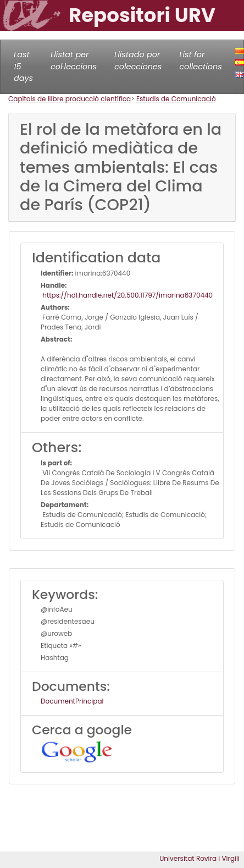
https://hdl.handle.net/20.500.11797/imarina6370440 (127, 295)
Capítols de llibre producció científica (70, 99)
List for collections (200, 61)
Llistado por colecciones (138, 61)
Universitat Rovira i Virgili (199, 858)
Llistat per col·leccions (74, 61)
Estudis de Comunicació (176, 99)
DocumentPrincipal (72, 701)
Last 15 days (23, 66)
